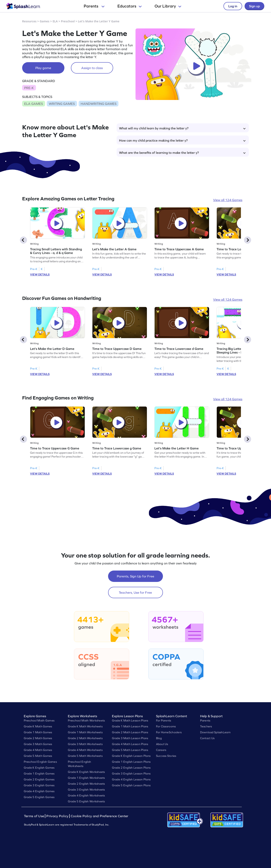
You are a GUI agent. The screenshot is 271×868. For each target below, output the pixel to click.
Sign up (254, 6)
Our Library (168, 6)
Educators (130, 6)
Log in (233, 6)
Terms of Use (35, 816)
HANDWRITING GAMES (99, 104)
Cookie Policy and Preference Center (100, 816)
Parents (94, 6)
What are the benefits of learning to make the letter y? (182, 153)
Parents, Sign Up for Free (135, 576)
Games (45, 21)
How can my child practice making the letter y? (182, 140)
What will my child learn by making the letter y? (182, 128)
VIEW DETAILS (40, 275)
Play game (43, 68)
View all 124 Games (228, 200)
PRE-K (29, 88)
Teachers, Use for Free (135, 592)
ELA (55, 21)
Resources (29, 21)
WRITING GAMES (62, 104)
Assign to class (92, 68)
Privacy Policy (57, 816)
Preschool (68, 21)
